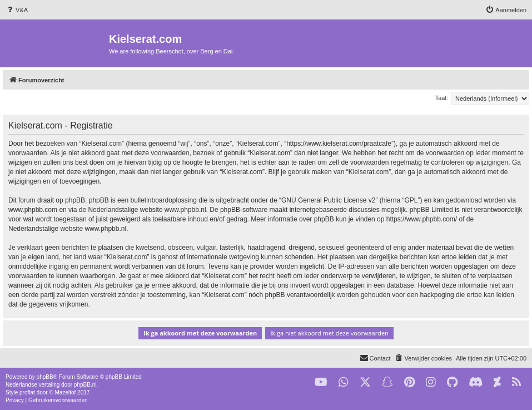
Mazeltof (66, 392)
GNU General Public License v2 (328, 200)
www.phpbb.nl (185, 210)
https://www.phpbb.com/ (422, 219)
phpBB (45, 377)
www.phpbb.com (33, 210)
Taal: (442, 98)
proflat (27, 392)
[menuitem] (17, 10)
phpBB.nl (85, 385)
